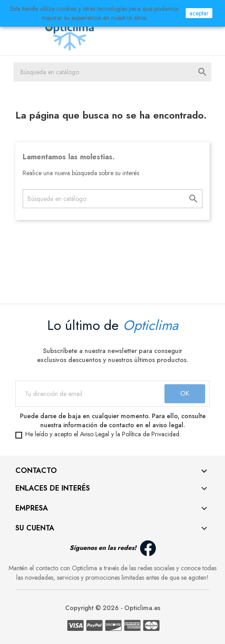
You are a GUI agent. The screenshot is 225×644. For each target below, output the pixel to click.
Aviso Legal (95, 434)
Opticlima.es (142, 608)
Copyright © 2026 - (95, 608)
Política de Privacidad (151, 434)
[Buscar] (112, 72)
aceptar (199, 13)
